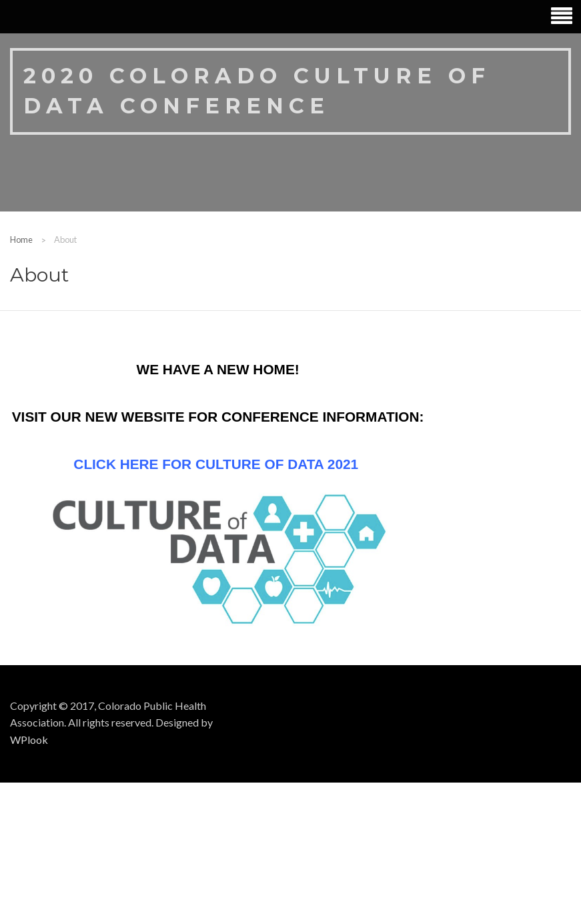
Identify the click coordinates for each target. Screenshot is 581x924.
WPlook (29, 740)
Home (21, 240)
